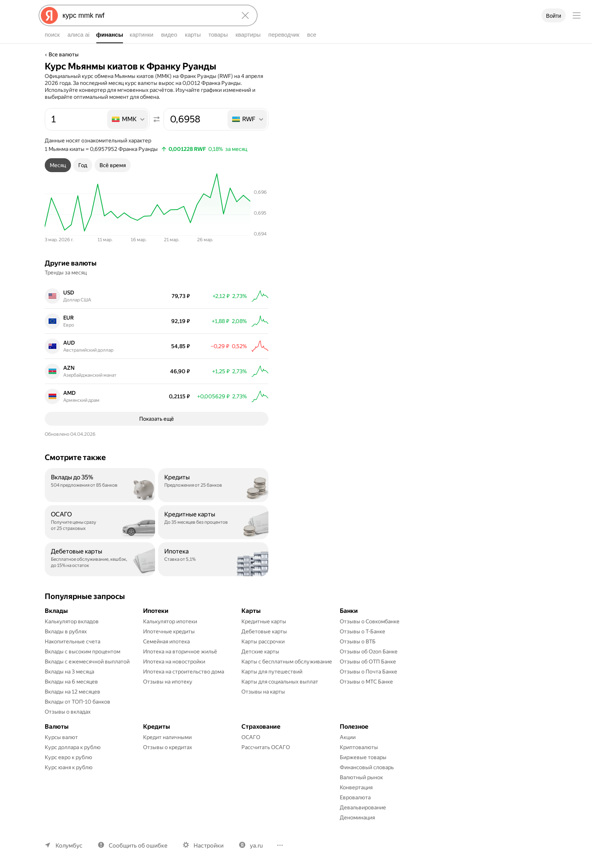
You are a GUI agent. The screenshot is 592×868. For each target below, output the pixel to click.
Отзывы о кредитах (168, 747)
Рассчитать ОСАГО (266, 747)
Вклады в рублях (66, 631)
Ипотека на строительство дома (184, 672)
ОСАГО (251, 737)
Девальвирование (363, 807)
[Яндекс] (49, 15)
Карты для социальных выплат (280, 682)
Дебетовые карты (264, 631)
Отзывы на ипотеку (168, 682)
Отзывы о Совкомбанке (370, 621)
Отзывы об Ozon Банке (369, 651)
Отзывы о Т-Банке (363, 631)
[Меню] (577, 15)
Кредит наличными (167, 737)
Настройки (209, 846)
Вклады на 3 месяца (69, 672)
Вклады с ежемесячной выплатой (87, 662)
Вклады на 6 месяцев (71, 682)
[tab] (58, 165)
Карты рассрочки (263, 641)
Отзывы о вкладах (68, 712)
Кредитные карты (264, 621)
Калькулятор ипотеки (170, 621)
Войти (554, 16)
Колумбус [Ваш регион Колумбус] (69, 846)
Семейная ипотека (166, 641)
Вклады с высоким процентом (83, 651)
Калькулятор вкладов (72, 621)
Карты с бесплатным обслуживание (287, 662)
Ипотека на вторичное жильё (180, 651)
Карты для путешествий (272, 672)
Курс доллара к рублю (73, 747)
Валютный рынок (361, 777)
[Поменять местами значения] (157, 119)
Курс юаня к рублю (69, 767)
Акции (348, 737)
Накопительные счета (73, 641)
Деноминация (357, 817)
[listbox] (128, 119)
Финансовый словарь (367, 767)
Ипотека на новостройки (174, 662)
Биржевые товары (363, 757)
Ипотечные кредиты (169, 631)
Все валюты (64, 54)
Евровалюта (355, 797)
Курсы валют (61, 737)
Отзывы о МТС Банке (366, 682)
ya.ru (256, 846)
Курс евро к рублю (68, 757)
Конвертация (356, 787)
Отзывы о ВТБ (358, 641)
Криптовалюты (359, 747)
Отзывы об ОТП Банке (368, 662)
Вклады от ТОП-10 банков (78, 702)
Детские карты (260, 651)
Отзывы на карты (263, 692)
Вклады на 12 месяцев (73, 692)
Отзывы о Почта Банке (369, 672)
